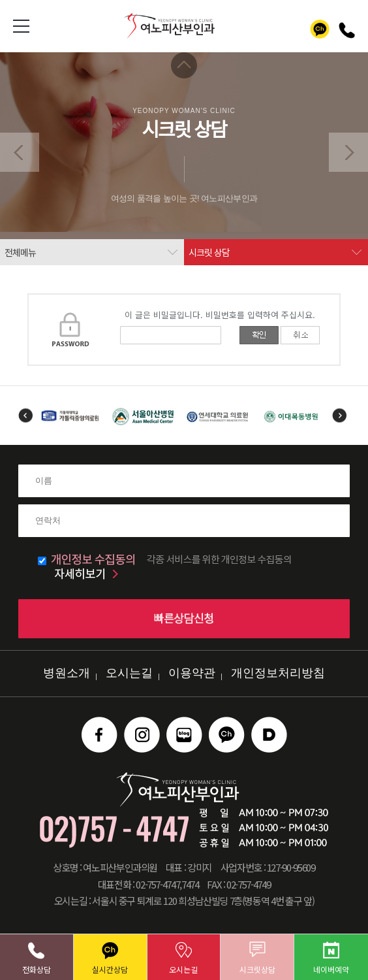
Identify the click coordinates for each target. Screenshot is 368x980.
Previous (25, 416)
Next (340, 416)
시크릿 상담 (209, 252)
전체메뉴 (20, 252)
